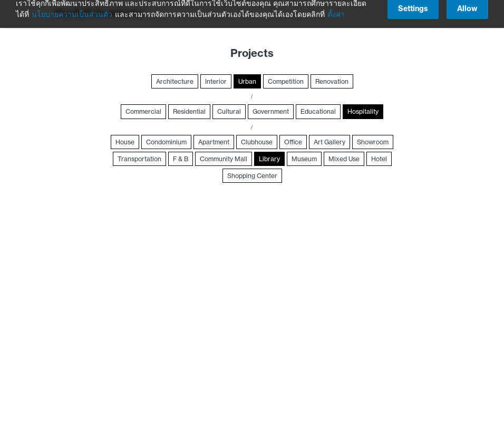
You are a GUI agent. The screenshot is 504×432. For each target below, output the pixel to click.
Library (269, 159)
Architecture (175, 81)
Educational (318, 111)
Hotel (379, 159)
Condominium (166, 142)
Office (293, 142)
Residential (189, 111)
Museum (304, 159)
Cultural (229, 111)
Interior (216, 81)
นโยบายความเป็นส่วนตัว (72, 8)
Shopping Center (252, 176)
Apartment (214, 142)
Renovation (332, 81)
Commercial (143, 111)
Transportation (139, 159)
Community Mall (224, 159)
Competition (286, 81)
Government (271, 111)
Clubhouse (257, 142)
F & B (181, 159)
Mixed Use (344, 159)
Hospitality (363, 111)
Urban (247, 81)
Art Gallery (329, 142)
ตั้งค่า (336, 8)
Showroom (373, 142)
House (125, 142)
